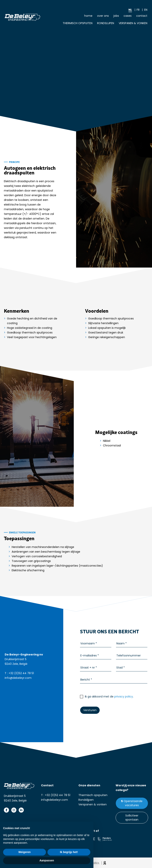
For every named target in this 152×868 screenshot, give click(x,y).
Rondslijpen (106, 23)
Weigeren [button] (25, 852)
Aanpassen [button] (47, 860)
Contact (142, 16)
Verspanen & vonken (133, 23)
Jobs (116, 16)
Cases (128, 16)
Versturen (90, 710)
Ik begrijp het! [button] (69, 852)
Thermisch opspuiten (78, 23)
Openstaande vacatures (133, 803)
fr (138, 10)
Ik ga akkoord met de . (107, 696)
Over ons (103, 16)
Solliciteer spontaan (132, 818)
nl (130, 10)
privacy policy (124, 696)
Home (88, 16)
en (146, 10)
